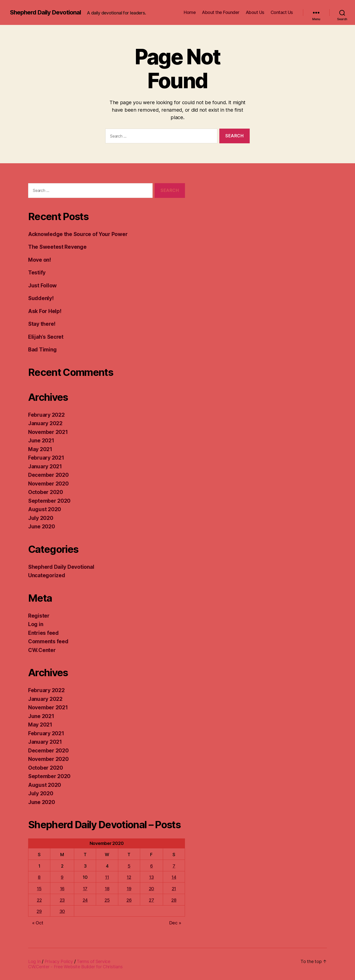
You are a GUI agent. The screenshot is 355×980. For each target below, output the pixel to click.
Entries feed (43, 633)
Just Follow (42, 286)
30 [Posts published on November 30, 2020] (62, 911)
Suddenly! (41, 298)
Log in (36, 624)
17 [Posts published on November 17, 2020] (85, 889)
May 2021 (40, 449)
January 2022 (45, 423)
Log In (34, 961)
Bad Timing (42, 350)
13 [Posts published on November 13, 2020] (151, 877)
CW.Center (42, 650)
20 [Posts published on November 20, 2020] (151, 889)
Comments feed (48, 641)
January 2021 (45, 466)
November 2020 (48, 484)
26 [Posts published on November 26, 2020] (129, 900)
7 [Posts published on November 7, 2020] (174, 866)
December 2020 (48, 475)
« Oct (38, 923)
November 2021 (48, 432)
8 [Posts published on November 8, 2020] (39, 877)
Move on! (40, 260)
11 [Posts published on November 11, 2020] (107, 877)
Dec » (175, 923)
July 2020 (41, 518)
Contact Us (282, 12)
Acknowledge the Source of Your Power (78, 234)
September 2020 (49, 501)
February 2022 (46, 415)
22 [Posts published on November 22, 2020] (39, 900)
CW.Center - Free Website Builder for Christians (75, 967)
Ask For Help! (45, 311)
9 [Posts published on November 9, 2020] (62, 877)
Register (39, 616)
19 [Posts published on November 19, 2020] (129, 889)
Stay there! (42, 324)
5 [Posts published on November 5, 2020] (129, 866)
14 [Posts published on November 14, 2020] (174, 877)
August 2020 (45, 509)
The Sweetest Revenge (57, 247)
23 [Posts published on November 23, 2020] (62, 900)
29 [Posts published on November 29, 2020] (39, 911)
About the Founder (221, 12)
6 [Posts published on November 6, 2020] (151, 866)
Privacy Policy (59, 961)
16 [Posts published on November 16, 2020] (62, 889)
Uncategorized (47, 575)
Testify (37, 273)
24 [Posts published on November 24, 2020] (85, 900)
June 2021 (41, 441)
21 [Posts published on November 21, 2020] (174, 889)
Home (190, 12)
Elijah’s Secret (46, 337)
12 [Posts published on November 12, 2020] (129, 877)
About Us (255, 12)
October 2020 (46, 492)
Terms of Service (93, 961)
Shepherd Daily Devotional (45, 12)
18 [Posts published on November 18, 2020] (107, 889)
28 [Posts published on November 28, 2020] (174, 900)
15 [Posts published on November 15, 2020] (39, 889)
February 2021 (46, 458)
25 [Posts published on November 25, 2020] (107, 900)
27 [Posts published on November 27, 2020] (151, 900)
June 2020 (42, 527)
